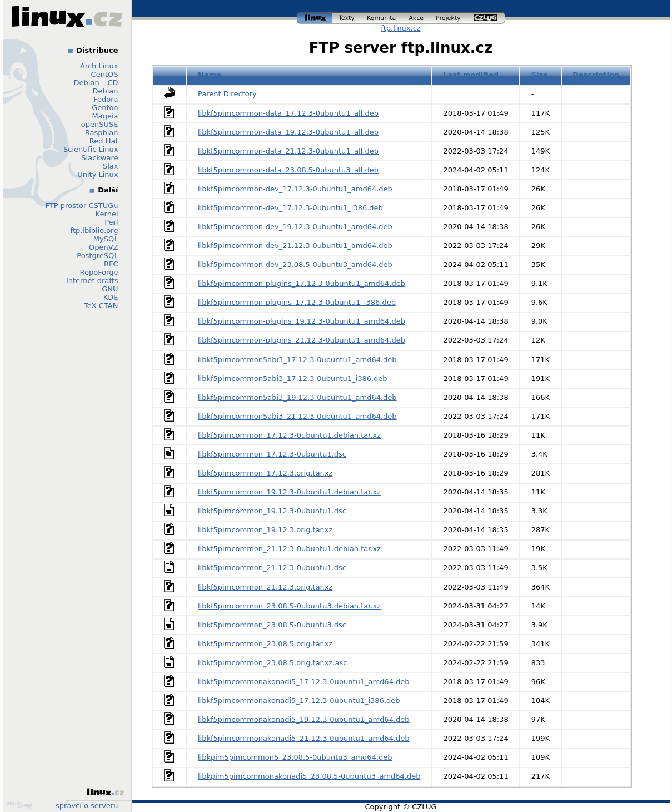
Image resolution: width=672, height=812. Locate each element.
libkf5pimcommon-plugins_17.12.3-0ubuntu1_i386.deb (297, 302)
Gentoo (105, 108)
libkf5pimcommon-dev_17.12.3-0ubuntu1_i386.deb (290, 208)
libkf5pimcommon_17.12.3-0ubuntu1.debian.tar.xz (289, 435)
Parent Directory (227, 94)
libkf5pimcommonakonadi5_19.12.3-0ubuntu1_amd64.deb (304, 719)
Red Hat (104, 141)
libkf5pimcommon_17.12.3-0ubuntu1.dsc (272, 454)
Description (596, 75)
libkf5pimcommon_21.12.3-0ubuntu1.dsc (272, 568)
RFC (111, 264)
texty (347, 18)
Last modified (471, 75)
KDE (111, 297)
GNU (110, 289)
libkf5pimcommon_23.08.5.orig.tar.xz (265, 644)
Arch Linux (99, 66)
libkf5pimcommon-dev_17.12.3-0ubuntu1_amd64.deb (295, 189)
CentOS (105, 74)
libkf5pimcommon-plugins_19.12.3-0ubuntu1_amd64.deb (302, 321)
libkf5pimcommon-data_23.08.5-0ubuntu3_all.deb (288, 170)
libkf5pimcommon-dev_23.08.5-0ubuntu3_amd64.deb (295, 264)
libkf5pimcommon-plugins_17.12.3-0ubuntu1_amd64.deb (302, 283)
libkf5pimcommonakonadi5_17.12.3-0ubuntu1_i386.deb (299, 700)
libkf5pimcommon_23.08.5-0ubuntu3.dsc (272, 625)
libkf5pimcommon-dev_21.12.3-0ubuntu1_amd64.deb (295, 246)
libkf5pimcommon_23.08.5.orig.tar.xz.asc (272, 663)
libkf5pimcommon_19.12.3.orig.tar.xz (265, 530)
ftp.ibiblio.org (94, 231)
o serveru (101, 806)
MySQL (106, 239)
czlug (486, 18)
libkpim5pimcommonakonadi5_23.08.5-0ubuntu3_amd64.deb (309, 776)
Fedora (106, 99)
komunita (382, 18)
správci (69, 806)
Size (540, 75)
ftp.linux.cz (400, 28)
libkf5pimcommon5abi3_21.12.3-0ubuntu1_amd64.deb (297, 416)
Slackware (99, 158)
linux (315, 18)
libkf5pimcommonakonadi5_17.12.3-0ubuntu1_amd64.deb (304, 682)
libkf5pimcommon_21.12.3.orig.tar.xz (265, 587)
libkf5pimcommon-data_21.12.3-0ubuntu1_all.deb (288, 151)
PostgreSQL (97, 256)
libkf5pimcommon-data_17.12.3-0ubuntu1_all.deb (288, 113)
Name (210, 75)
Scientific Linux (91, 149)
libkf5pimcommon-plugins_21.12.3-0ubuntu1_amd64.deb (302, 340)
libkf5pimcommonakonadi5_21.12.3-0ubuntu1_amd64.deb (304, 738)
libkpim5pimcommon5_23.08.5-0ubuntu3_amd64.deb (295, 757)
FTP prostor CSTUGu (82, 206)
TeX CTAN (101, 306)
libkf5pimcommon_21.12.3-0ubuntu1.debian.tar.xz (289, 549)
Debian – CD (96, 83)
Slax (111, 166)
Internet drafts (92, 281)
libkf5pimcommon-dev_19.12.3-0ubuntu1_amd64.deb (295, 227)
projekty (449, 18)
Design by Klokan (19, 805)
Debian (105, 91)
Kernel (107, 214)
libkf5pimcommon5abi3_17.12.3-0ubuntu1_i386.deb (293, 378)
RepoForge (99, 272)
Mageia (105, 116)
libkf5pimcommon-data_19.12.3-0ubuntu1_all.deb (288, 132)
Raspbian (102, 133)
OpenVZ (104, 247)
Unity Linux (98, 174)
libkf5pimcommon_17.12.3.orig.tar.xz (265, 473)
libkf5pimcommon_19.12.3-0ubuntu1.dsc (272, 511)
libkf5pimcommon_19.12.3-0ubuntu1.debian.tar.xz (289, 492)
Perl (111, 222)
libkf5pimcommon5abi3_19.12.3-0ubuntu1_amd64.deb (297, 397)
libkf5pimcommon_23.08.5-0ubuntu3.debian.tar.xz (289, 606)
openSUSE (100, 124)
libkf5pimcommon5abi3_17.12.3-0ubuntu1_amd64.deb (297, 360)
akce (416, 18)
